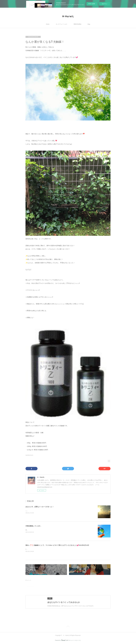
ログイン (105, 4)
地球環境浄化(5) (29, 455)
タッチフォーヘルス (62, 24)
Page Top (68, 627)
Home (48, 24)
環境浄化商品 (77, 24)
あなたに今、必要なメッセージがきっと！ (40, 507)
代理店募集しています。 (34, 526)
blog (89, 24)
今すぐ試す (92, 4)
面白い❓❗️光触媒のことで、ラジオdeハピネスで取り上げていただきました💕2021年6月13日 (57, 545)
